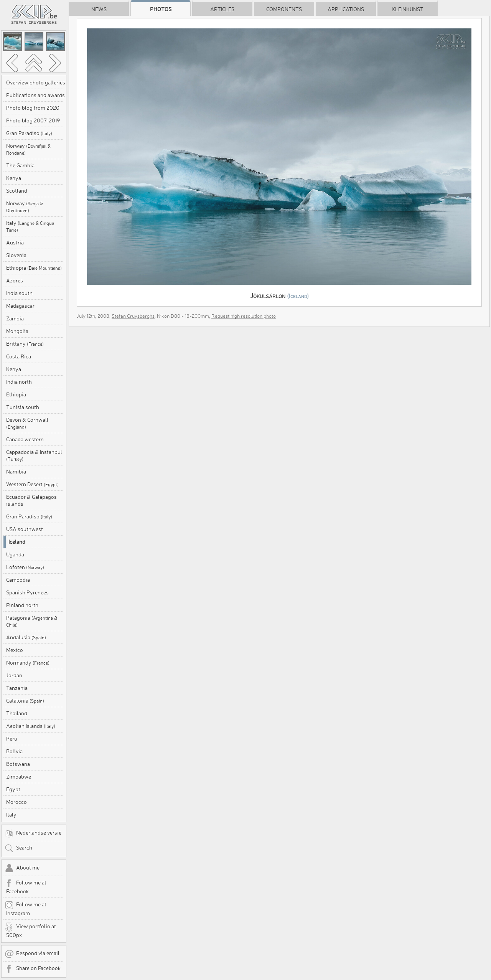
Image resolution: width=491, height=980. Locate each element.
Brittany (25, 344)
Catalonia (25, 701)
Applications (346, 9)
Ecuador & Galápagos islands (31, 500)
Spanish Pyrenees (27, 592)
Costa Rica (19, 356)
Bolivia (14, 751)
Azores (15, 280)
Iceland (17, 542)
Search (18, 848)
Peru (12, 739)
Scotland (17, 191)
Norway (28, 149)
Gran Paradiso (29, 133)
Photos (161, 9)
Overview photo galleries (36, 82)
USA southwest (25, 529)
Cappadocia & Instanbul (34, 455)
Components (284, 9)
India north (19, 382)
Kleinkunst (408, 9)
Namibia (16, 472)
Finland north (22, 605)
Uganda (15, 554)
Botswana (18, 764)
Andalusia (26, 637)
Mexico (15, 650)
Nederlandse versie (33, 833)
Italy (30, 226)
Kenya (14, 178)
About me (22, 868)
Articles (222, 9)
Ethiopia (34, 268)
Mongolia (17, 331)
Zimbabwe (19, 777)
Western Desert (32, 484)
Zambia (15, 318)
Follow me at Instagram (26, 909)
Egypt (13, 789)
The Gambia (20, 165)
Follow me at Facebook (26, 887)
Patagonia (32, 621)
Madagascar (20, 306)
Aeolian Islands (31, 726)
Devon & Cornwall (27, 423)
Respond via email (32, 954)
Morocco (16, 802)
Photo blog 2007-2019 (33, 120)
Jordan (14, 675)
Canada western (25, 439)
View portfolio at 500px (30, 931)
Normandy (28, 663)
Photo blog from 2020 (33, 108)
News (99, 9)
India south (19, 293)
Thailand (17, 713)
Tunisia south (23, 407)
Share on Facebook (33, 969)
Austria (15, 243)
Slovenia (16, 255)
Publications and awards (35, 95)
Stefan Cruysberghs (133, 316)
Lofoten (25, 567)
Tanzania (17, 688)
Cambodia (18, 580)
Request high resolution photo (244, 316)
